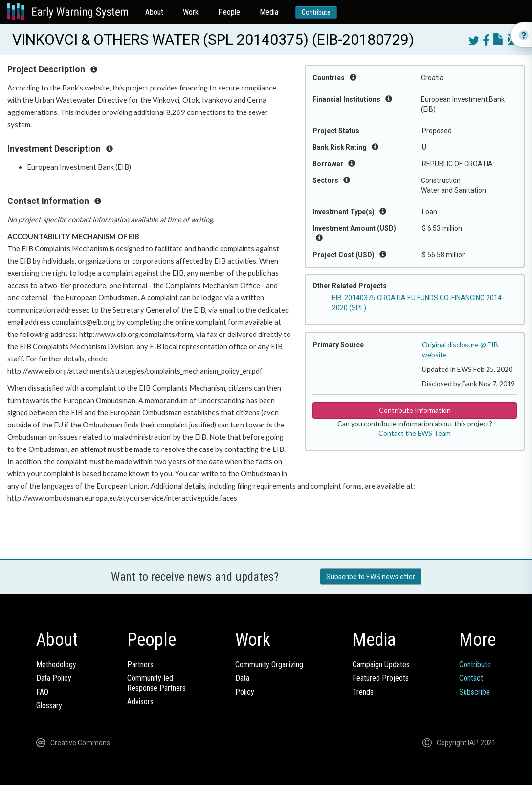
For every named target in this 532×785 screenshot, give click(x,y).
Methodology (56, 664)
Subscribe (475, 692)
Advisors (140, 702)
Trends (363, 692)
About (154, 12)
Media (269, 12)
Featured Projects (381, 678)
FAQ (42, 692)
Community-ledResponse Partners (156, 683)
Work (191, 12)
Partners (140, 664)
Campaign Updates (381, 664)
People (229, 12)
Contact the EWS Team (415, 433)
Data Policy (54, 678)
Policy (245, 692)
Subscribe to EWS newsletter (371, 577)
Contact (471, 678)
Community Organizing (269, 664)
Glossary (49, 706)
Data (242, 678)
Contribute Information (415, 410)
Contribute (316, 12)
